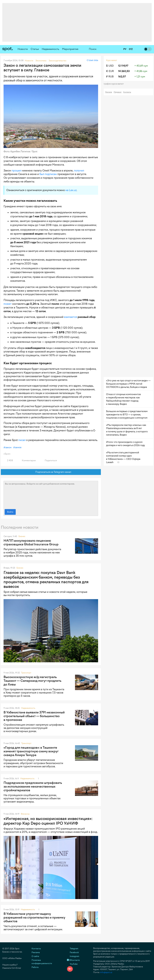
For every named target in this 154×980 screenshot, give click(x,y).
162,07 (122, 77)
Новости (23, 49)
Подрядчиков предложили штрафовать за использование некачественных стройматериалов (33, 786)
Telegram (73, 949)
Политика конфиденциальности (42, 962)
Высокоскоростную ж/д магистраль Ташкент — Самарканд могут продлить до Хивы (32, 681)
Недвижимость (50, 49)
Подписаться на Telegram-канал (51, 472)
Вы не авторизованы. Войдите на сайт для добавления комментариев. (51, 494)
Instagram (73, 956)
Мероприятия (70, 49)
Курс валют (112, 60)
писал (22, 440)
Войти (10, 512)
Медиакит (118, 92)
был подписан (48, 174)
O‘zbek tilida (92, 60)
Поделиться (49, 460)
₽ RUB (110, 77)
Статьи (35, 49)
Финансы (25, 814)
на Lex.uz (71, 190)
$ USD (110, 66)
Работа (35, 967)
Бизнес (22, 536)
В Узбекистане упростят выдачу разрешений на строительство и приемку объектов (34, 917)
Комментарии (27, 460)
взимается (71, 317)
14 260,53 (124, 71)
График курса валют (115, 84)
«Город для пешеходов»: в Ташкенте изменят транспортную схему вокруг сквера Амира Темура (31, 751)
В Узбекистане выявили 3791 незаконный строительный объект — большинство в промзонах (34, 716)
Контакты (127, 92)
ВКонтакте (73, 960)
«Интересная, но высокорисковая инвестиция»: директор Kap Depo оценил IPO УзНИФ (48, 821)
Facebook (73, 952)
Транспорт (26, 673)
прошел (17, 171)
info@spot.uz (106, 972)
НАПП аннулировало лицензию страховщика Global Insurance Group (31, 542)
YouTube (72, 964)
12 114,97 (123, 66)
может (8, 304)
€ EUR (110, 71)
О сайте (35, 956)
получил (79, 171)
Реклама (109, 92)
